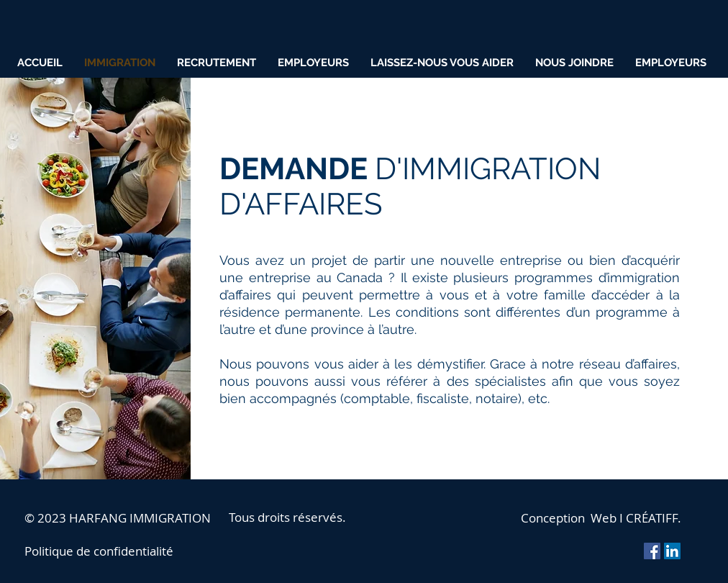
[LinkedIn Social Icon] (672, 551)
